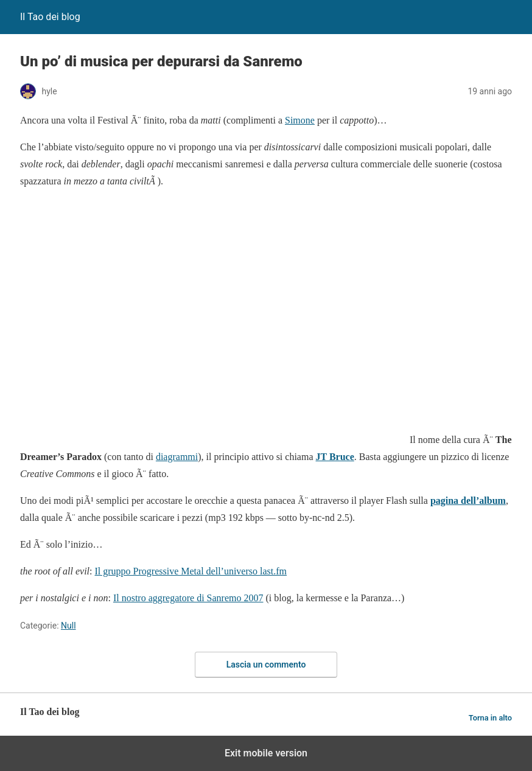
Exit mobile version (266, 753)
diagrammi (177, 457)
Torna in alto (490, 718)
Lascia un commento (266, 665)
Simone (300, 120)
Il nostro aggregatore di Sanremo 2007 (188, 598)
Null (68, 626)
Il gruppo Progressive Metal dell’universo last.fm (191, 571)
